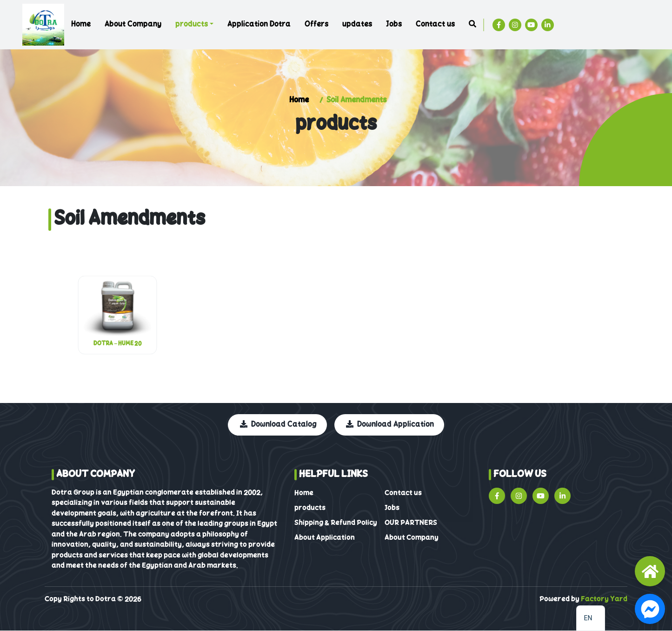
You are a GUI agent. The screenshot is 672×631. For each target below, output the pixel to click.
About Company (133, 25)
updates (357, 25)
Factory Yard (604, 599)
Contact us (435, 25)
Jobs (394, 25)
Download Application (390, 425)
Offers (316, 25)
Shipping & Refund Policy (336, 523)
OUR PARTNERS (411, 523)
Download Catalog (279, 425)
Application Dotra (259, 25)
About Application (325, 538)
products (192, 25)
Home (81, 25)
